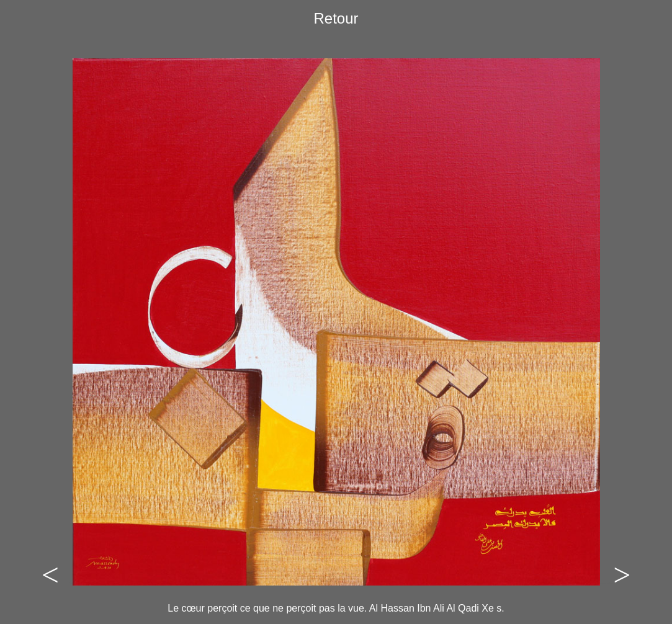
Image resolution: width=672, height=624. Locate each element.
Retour (336, 18)
